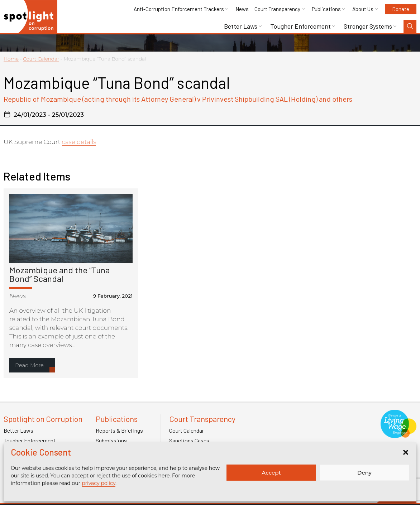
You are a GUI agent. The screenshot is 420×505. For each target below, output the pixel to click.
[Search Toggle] (410, 26)
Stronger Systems (368, 26)
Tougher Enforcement (300, 26)
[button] (406, 452)
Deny (364, 473)
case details (79, 142)
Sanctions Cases (189, 441)
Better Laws (241, 26)
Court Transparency (277, 9)
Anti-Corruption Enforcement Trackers (179, 9)
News (242, 9)
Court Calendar (41, 59)
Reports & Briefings (119, 431)
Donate (401, 9)
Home (11, 59)
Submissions (111, 441)
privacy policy (99, 483)
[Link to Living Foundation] (398, 434)
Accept (271, 473)
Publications (326, 9)
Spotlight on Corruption (43, 419)
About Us (363, 9)
